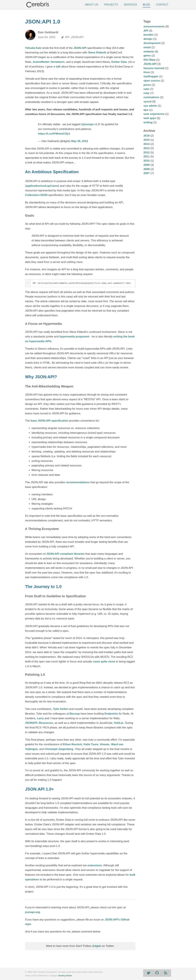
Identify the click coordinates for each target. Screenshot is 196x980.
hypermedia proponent (74, 337)
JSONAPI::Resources (39, 723)
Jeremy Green (65, 976)
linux (147, 72)
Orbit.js (119, 723)
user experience (154, 114)
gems (147, 56)
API (146, 31)
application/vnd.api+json (42, 186)
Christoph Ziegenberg (59, 749)
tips (146, 110)
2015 (147, 140)
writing (148, 122)
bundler (148, 35)
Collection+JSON (36, 195)
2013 (147, 148)
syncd (147, 102)
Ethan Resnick (73, 744)
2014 (147, 144)
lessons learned (154, 68)
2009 (147, 165)
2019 (147, 136)
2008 (147, 169)
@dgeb (97, 946)
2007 (147, 173)
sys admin (150, 106)
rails (146, 89)
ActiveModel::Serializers (49, 62)
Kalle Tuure (91, 744)
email (147, 47)
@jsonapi (87, 124)
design (148, 39)
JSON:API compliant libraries (65, 554)
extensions (95, 865)
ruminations (151, 97)
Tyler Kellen (61, 709)
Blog (146, 5)
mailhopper (151, 76)
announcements (154, 26)
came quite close (104, 662)
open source (152, 81)
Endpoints (111, 714)
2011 (147, 157)
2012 (147, 152)
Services (130, 5)
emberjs (149, 52)
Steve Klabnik (97, 52)
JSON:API (80, 48)
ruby (146, 93)
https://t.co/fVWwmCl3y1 (54, 134)
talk (58, 67)
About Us (91, 5)
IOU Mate (149, 60)
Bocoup (75, 714)
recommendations (78, 482)
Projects (111, 5)
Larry (40, 718)
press (147, 85)
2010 (147, 161)
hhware (105, 744)
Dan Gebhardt (48, 32)
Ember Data (119, 62)
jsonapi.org (33, 912)
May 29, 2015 (80, 141)
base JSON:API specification (49, 421)
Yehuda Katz (33, 48)
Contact (162, 5)
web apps (150, 118)
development (152, 43)
